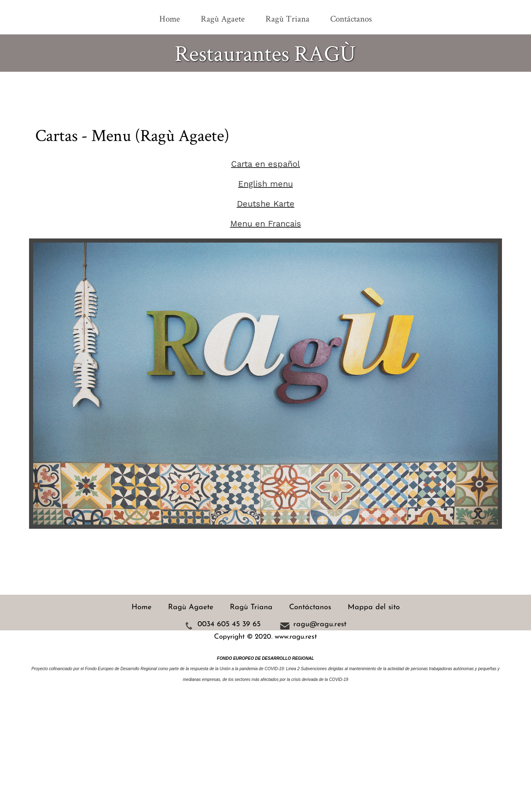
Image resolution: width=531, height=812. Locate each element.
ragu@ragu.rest (320, 625)
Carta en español (265, 164)
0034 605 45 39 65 (229, 625)
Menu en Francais (266, 224)
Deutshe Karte (266, 204)
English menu (265, 184)
